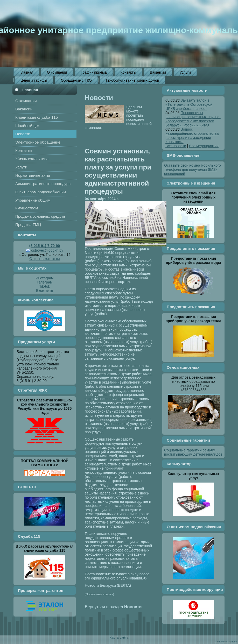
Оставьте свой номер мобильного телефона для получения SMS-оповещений (192, 169)
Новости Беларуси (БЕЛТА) (108, 585)
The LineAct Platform (226, 642)
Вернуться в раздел (113, 607)
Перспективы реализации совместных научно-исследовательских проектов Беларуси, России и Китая (193, 119)
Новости (99, 98)
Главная (30, 90)
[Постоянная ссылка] (99, 594)
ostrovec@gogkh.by (47, 250)
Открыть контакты (44, 259)
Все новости (176, 146)
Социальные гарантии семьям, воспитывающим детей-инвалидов (193, 452)
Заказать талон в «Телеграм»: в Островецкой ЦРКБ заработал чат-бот (189, 104)
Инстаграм (44, 278)
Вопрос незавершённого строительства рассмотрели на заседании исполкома (192, 136)
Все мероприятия (204, 146)
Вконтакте (45, 291)
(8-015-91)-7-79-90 (45, 246)
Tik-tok (44, 286)
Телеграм (44, 282)
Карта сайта (119, 637)
